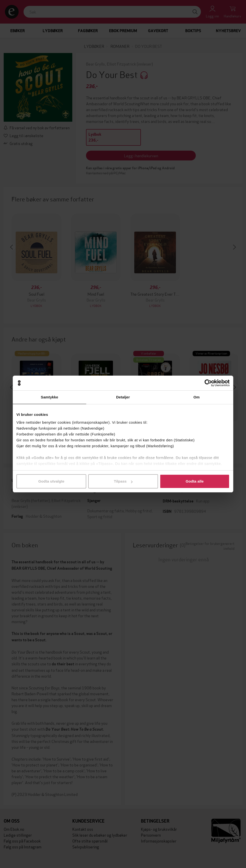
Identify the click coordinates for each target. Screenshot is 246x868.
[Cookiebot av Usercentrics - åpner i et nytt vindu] (208, 383)
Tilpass (123, 481)
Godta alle (195, 481)
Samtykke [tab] (50, 397)
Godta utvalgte (51, 481)
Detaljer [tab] (123, 397)
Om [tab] (196, 397)
